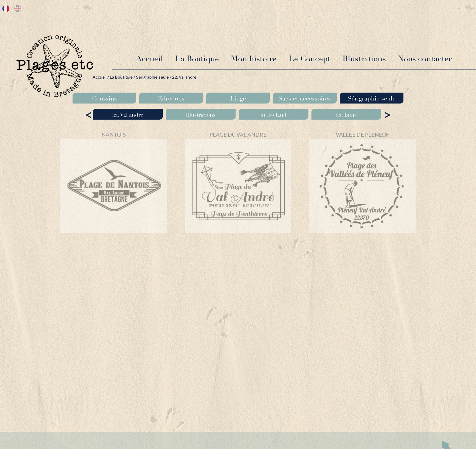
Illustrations (364, 59)
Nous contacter (425, 59)
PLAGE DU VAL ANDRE (238, 134)
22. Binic (347, 115)
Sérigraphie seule (152, 77)
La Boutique (197, 59)
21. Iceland (274, 115)
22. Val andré (128, 115)
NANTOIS (114, 134)
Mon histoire (254, 59)
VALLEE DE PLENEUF (362, 134)
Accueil (150, 59)
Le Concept (309, 59)
